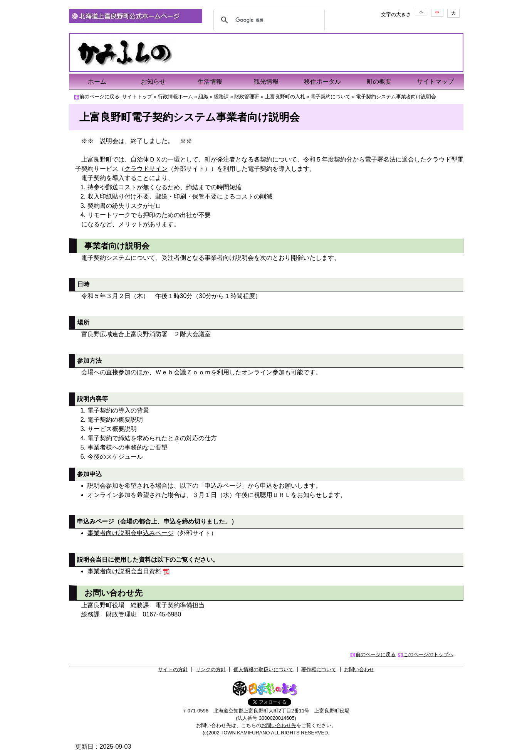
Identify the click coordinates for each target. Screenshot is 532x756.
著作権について (319, 669)
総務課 (221, 97)
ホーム (97, 82)
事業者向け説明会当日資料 (124, 571)
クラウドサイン (146, 169)
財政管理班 (247, 97)
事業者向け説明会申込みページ (131, 533)
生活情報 (210, 82)
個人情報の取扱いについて (263, 669)
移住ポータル (322, 82)
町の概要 (379, 82)
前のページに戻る (99, 97)
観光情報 (266, 82)
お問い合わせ (359, 669)
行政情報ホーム (175, 97)
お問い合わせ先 (279, 725)
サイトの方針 (173, 669)
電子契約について (331, 97)
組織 (203, 97)
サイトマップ (435, 82)
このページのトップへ (428, 654)
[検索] (268, 20)
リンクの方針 (211, 669)
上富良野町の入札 (285, 97)
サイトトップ (137, 97)
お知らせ (153, 82)
